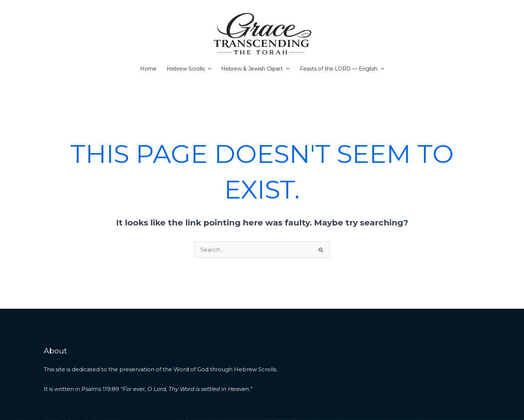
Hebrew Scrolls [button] (189, 69)
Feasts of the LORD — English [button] (342, 69)
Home (148, 69)
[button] (208, 69)
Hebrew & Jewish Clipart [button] (255, 69)
